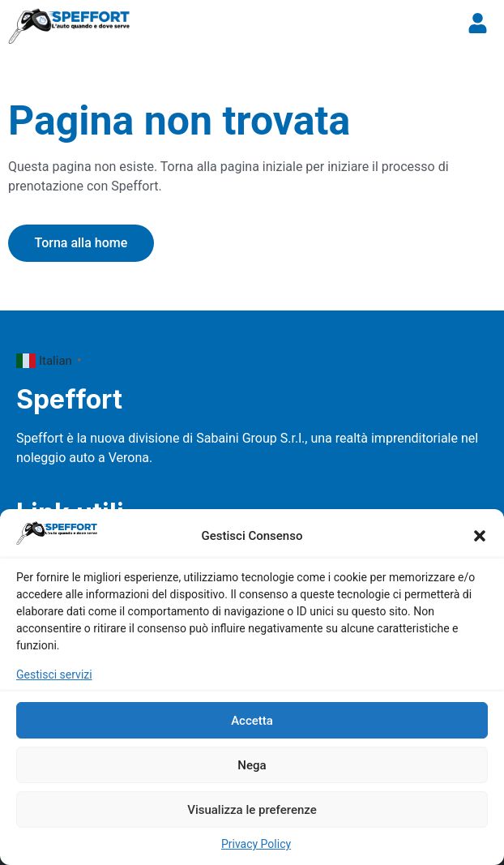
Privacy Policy (256, 844)
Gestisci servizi (54, 674)
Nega (252, 765)
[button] (480, 536)
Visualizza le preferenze (252, 810)
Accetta (252, 721)
